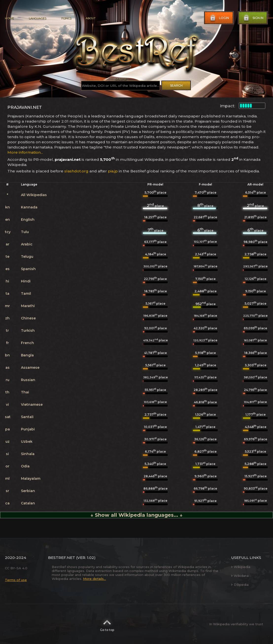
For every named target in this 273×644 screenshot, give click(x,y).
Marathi (28, 306)
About (91, 18)
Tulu (25, 232)
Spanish (28, 269)
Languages (37, 18)
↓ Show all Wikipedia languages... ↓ (136, 515)
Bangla (27, 355)
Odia (25, 466)
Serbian (28, 491)
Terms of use (16, 580)
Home (9, 18)
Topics (66, 18)
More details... (94, 579)
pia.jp (113, 171)
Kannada (29, 207)
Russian (28, 380)
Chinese (28, 318)
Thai (25, 392)
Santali (27, 417)
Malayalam (31, 478)
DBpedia (240, 585)
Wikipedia (241, 567)
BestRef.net (62, 558)
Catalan (28, 503)
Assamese (30, 368)
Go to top (107, 624)
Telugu (27, 257)
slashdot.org (76, 171)
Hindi (26, 281)
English (28, 220)
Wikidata (240, 576)
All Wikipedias (34, 195)
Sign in (253, 18)
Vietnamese (32, 405)
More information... (25, 152)
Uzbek (27, 442)
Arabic (27, 244)
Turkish (28, 331)
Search (176, 85)
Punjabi (28, 429)
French (27, 343)
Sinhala (28, 454)
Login (219, 18)
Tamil (26, 294)
